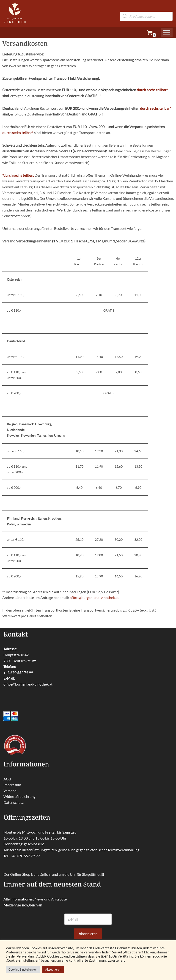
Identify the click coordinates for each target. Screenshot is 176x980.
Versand (10, 795)
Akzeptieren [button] (53, 969)
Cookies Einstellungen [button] (23, 969)
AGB (7, 783)
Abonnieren (88, 938)
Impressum (12, 789)
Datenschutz (14, 806)
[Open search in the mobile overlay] (146, 9)
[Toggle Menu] (167, 32)
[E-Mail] (88, 923)
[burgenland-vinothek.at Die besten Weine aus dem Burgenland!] (15, 13)
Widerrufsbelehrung (19, 801)
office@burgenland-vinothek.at (94, 601)
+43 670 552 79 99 (18, 677)
